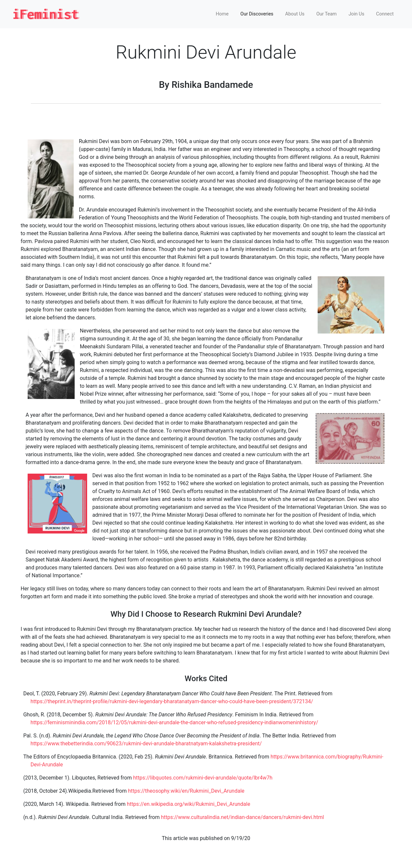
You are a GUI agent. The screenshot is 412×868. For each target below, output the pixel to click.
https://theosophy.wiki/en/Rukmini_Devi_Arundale (186, 791)
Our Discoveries (257, 14)
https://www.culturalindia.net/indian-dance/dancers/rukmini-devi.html (242, 817)
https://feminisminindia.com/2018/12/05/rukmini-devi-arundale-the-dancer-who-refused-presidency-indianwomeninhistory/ (174, 722)
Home (222, 14)
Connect (385, 14)
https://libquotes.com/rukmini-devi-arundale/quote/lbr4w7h (203, 778)
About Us (295, 14)
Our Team (327, 14)
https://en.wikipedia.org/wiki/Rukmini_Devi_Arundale (189, 804)
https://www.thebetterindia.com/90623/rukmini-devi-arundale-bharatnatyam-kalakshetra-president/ (146, 744)
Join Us (356, 14)
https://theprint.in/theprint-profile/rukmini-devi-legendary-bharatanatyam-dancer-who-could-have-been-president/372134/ (172, 701)
